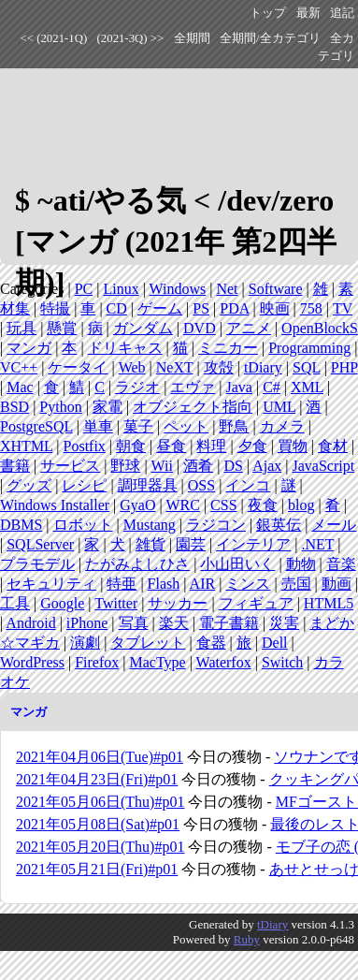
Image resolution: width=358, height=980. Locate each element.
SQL (307, 367)
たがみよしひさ (137, 564)
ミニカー (228, 348)
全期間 (192, 38)
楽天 (174, 623)
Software (276, 289)
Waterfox (224, 662)
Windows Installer (55, 505)
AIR (203, 584)
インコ (248, 485)
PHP (344, 367)
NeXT (175, 367)
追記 (342, 13)
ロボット (83, 525)
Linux (121, 289)
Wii (162, 466)
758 (311, 308)
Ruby (247, 939)
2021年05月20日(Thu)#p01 (100, 847)
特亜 (122, 584)
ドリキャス (125, 348)
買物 (293, 446)
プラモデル (37, 564)
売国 (296, 584)
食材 (333, 446)
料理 (211, 446)
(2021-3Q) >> (131, 38)
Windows (178, 289)
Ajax (267, 466)
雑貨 (150, 544)
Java (239, 387)
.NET (317, 544)
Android (30, 623)
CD (117, 308)
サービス (70, 466)
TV (343, 308)
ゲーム (160, 308)
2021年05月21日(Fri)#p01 (97, 869)
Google (62, 603)
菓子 (138, 426)
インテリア (253, 544)
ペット (186, 426)
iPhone (87, 623)
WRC (182, 505)
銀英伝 (279, 525)
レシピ (84, 485)
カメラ (282, 426)
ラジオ (137, 387)
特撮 (55, 308)
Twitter (116, 603)
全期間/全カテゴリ (270, 38)
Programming (309, 348)
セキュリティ (51, 584)
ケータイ (78, 367)
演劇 (85, 643)
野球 (125, 466)
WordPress (32, 662)
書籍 (15, 466)
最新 (308, 13)
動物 (301, 564)
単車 (98, 426)
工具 (15, 603)
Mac (20, 387)
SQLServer (40, 544)
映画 (275, 308)
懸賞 (62, 328)
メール (334, 525)
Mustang (150, 525)
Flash (164, 584)
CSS (223, 505)
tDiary (263, 367)
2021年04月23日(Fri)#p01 (97, 779)
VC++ (19, 367)
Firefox (97, 662)
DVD (200, 328)
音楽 (341, 564)
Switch (282, 662)
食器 (211, 643)
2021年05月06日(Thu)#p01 (100, 802)
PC (84, 289)
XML (307, 387)
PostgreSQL (36, 426)
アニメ (249, 328)
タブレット (148, 643)
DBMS (21, 525)
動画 (337, 584)
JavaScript (323, 466)
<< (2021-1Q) (54, 38)
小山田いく (237, 564)
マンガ (29, 348)
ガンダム (143, 328)
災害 (284, 623)
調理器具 (148, 485)
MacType (157, 662)
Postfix (85, 446)
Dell (275, 643)
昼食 (171, 446)
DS (233, 466)
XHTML (26, 446)
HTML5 (329, 603)
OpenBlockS (320, 328)
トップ (268, 13)
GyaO (137, 505)
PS (201, 308)
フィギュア (256, 603)
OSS (201, 485)
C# (272, 387)
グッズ (29, 485)
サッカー (178, 603)
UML (279, 407)
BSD (14, 407)
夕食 (252, 446)
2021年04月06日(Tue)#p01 (100, 757)
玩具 (21, 328)
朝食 (131, 446)
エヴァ (193, 387)
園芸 (191, 544)
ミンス (248, 584)
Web (132, 367)
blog (301, 505)
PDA (234, 308)
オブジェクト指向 (193, 407)
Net (227, 289)
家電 (107, 407)
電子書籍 (229, 623)
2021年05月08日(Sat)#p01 (98, 824)
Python (60, 407)
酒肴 (198, 466)
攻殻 (219, 367)
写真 (134, 623)
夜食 (263, 505)
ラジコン (216, 525)
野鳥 (234, 426)
